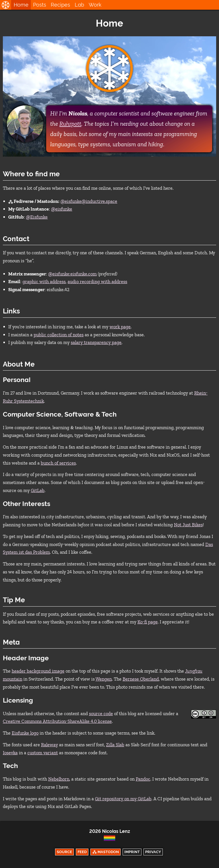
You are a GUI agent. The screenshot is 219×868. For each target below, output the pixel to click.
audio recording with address (97, 282)
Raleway (49, 745)
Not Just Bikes (188, 525)
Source (64, 852)
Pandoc (143, 779)
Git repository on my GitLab (123, 799)
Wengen (104, 679)
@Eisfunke (37, 217)
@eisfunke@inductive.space (89, 201)
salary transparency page (96, 342)
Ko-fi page (148, 622)
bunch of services (58, 463)
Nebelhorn (59, 779)
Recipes (60, 5)
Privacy (153, 852)
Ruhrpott (70, 124)
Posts (40, 5)
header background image (38, 671)
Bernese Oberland (141, 679)
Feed (82, 852)
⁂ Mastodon (106, 852)
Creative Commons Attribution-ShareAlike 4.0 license (57, 721)
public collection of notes (59, 335)
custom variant (43, 753)
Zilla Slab (115, 745)
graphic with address (44, 282)
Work (95, 5)
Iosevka (10, 753)
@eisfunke (62, 209)
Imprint (132, 852)
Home (21, 5)
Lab (79, 5)
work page (120, 327)
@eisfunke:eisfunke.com (72, 274)
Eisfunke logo (25, 733)
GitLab (38, 490)
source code (101, 714)
